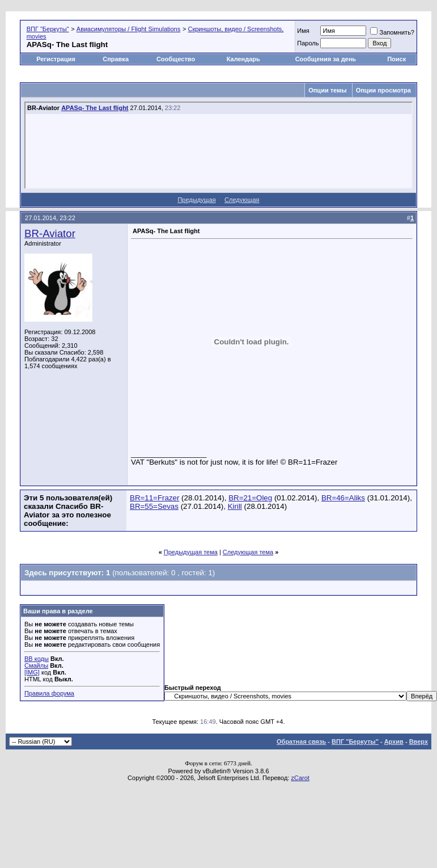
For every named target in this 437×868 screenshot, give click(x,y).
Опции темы (327, 90)
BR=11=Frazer (154, 498)
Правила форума (49, 693)
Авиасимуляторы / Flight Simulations (128, 29)
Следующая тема (248, 552)
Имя (303, 31)
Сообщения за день (326, 59)
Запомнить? (392, 32)
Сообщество (177, 59)
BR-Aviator (50, 233)
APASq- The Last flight (95, 108)
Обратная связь (301, 741)
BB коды (37, 659)
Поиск (396, 59)
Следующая (242, 200)
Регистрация (56, 59)
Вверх (419, 741)
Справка (116, 59)
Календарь (243, 59)
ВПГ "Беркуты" (48, 29)
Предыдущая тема (191, 552)
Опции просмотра (383, 90)
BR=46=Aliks (343, 498)
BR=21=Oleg (250, 498)
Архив (394, 741)
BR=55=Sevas (154, 506)
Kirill (235, 506)
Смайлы (36, 665)
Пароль (308, 43)
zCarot (300, 778)
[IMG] (32, 672)
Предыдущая (196, 200)
